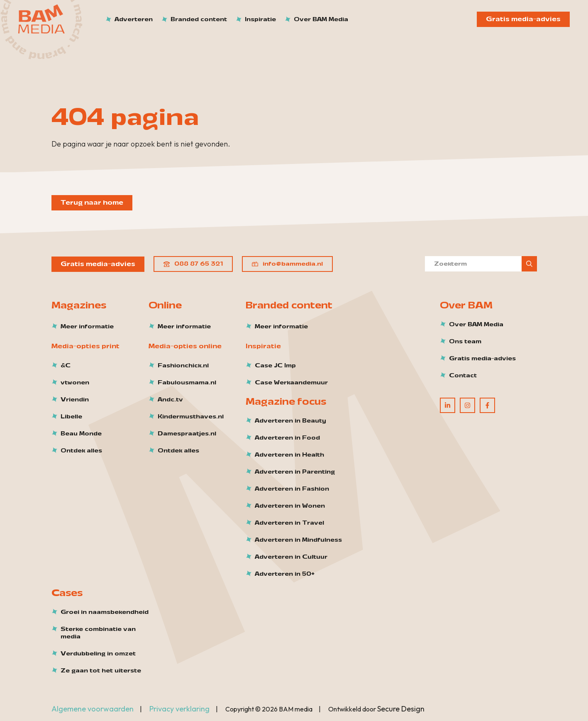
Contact (463, 376)
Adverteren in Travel (289, 523)
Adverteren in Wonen (290, 506)
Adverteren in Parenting (295, 472)
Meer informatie (87, 327)
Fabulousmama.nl (187, 383)
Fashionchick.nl (183, 366)
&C (66, 366)
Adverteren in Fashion (292, 489)
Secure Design (401, 709)
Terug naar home (92, 203)
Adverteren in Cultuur (291, 557)
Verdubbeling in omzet (98, 654)
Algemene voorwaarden (93, 709)
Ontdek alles (81, 451)
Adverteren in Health (289, 455)
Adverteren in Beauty (290, 421)
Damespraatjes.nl (187, 434)
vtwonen (75, 383)
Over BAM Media (321, 19)
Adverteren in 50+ (285, 574)
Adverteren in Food (287, 438)
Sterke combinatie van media (98, 633)
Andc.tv (170, 400)
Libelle (71, 417)
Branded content (199, 19)
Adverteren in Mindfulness (298, 540)
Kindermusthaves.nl (191, 417)
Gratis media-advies (523, 19)
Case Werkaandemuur (291, 383)
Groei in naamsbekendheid (105, 612)
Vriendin (75, 400)
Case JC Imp (275, 366)
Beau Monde (81, 434)
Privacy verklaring (179, 709)
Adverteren (134, 19)
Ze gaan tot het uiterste (101, 671)
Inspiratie (260, 19)
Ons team (465, 342)
